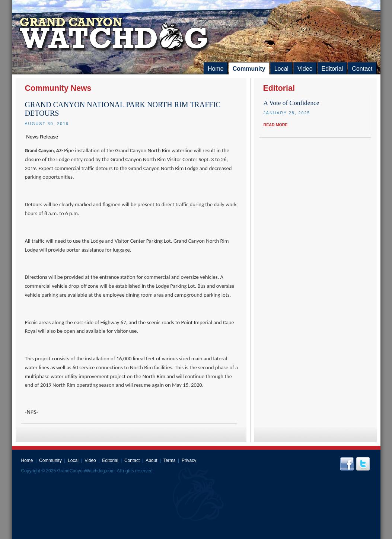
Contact (362, 69)
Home (216, 69)
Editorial (332, 69)
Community (249, 69)
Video (305, 69)
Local (281, 69)
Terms (170, 460)
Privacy (189, 460)
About (151, 460)
